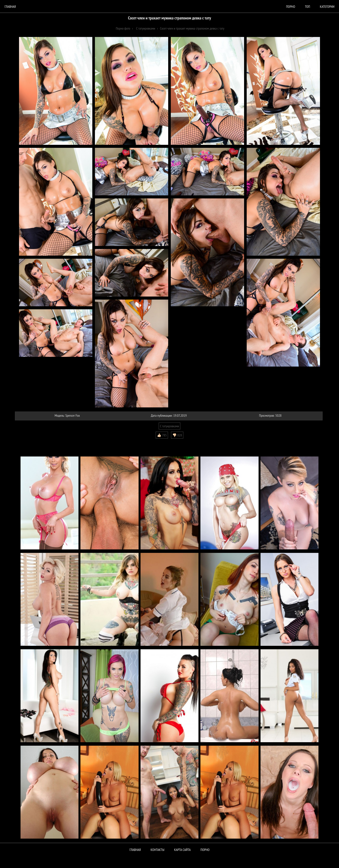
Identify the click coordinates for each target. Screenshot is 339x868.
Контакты (158, 850)
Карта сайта (182, 850)
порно (291, 6)
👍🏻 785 (162, 435)
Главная (10, 6)
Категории (327, 6)
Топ (307, 6)
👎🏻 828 (177, 435)
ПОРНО (205, 850)
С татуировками (169, 426)
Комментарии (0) (28, 442)
